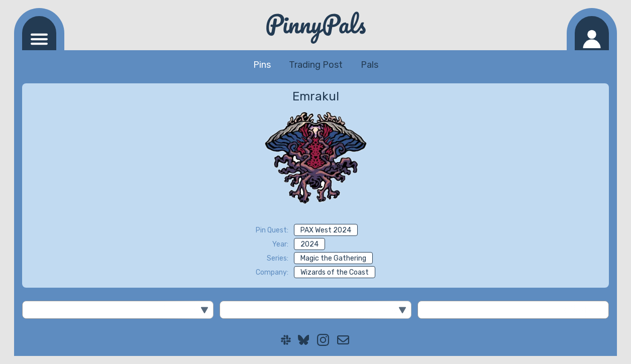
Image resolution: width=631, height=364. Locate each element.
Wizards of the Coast (335, 272)
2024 (309, 244)
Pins (262, 65)
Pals (370, 65)
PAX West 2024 (326, 230)
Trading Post (316, 65)
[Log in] (592, 33)
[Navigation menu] (39, 33)
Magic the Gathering (333, 258)
